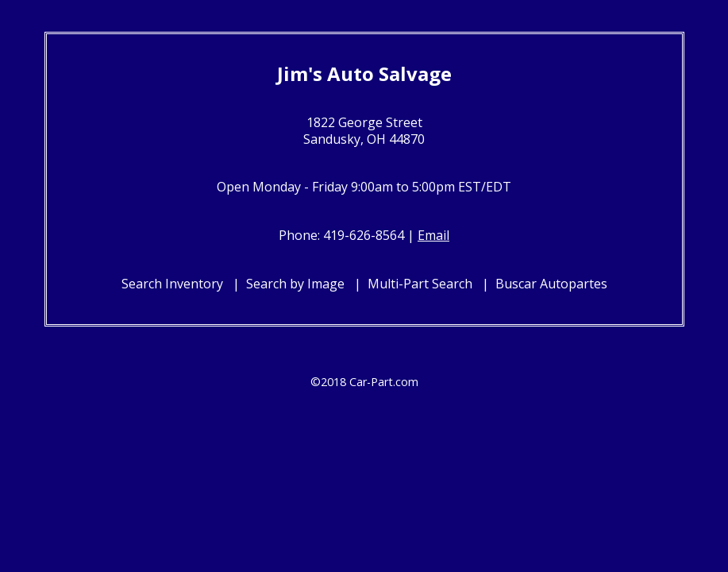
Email (433, 235)
